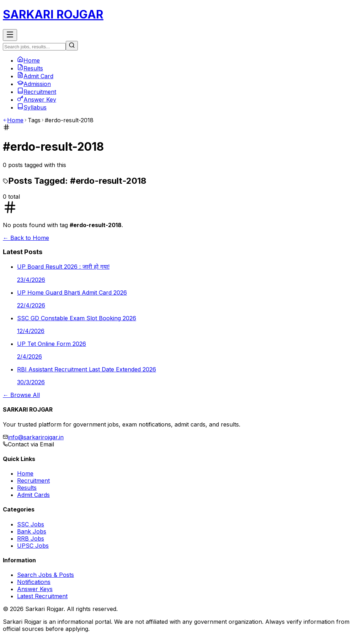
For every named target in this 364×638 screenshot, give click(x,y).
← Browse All (21, 395)
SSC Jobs (31, 524)
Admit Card (35, 76)
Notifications (34, 582)
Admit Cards (33, 495)
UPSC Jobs (33, 546)
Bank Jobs (32, 531)
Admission (34, 84)
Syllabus (32, 107)
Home (28, 60)
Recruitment (37, 92)
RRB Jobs (31, 538)
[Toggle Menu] (10, 35)
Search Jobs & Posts (45, 575)
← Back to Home (26, 238)
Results (30, 68)
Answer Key (37, 100)
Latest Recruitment (42, 596)
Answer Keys (35, 589)
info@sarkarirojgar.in (36, 437)
